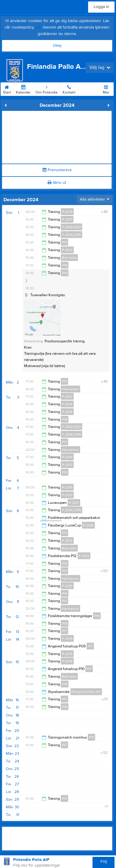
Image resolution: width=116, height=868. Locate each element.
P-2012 (67, 250)
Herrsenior (70, 389)
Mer (106, 89)
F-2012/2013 (72, 227)
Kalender (23, 89)
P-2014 (67, 412)
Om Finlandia (47, 89)
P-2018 (67, 212)
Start (7, 89)
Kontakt (69, 89)
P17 (64, 242)
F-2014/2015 (72, 235)
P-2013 (67, 495)
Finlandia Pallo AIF (86, 692)
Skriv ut (57, 183)
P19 (65, 265)
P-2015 (67, 404)
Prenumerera (57, 170)
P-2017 (67, 219)
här (38, 27)
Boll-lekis (69, 258)
